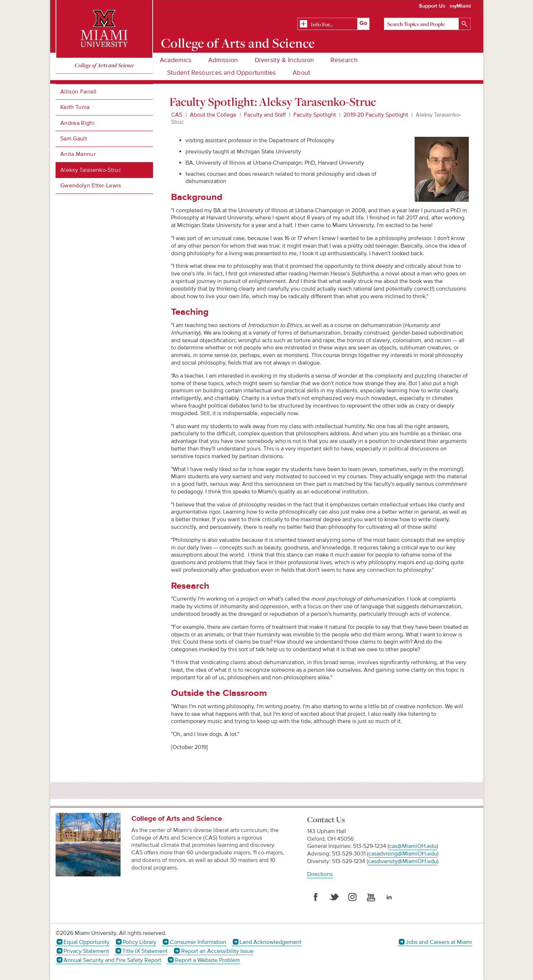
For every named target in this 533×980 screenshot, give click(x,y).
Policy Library (139, 942)
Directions (320, 874)
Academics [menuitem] (176, 60)
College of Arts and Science (238, 43)
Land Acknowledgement (270, 942)
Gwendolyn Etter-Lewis (91, 186)
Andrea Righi (77, 123)
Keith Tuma (75, 107)
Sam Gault (74, 139)
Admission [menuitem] (223, 60)
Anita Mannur (78, 154)
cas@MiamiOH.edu (413, 846)
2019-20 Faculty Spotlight (376, 115)
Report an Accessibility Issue (217, 951)
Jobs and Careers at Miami (439, 942)
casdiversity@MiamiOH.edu (403, 861)
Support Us (432, 6)
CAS (177, 115)
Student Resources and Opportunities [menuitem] (222, 73)
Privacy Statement (86, 951)
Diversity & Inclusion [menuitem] (284, 60)
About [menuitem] (302, 73)
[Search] (427, 24)
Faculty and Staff (265, 115)
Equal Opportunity (86, 942)
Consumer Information (198, 942)
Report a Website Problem (207, 960)
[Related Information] (333, 24)
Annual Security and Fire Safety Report (112, 960)
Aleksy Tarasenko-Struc (91, 170)
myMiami (460, 6)
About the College (213, 115)
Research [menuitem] (344, 60)
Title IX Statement (145, 951)
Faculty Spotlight (315, 115)
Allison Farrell (78, 92)
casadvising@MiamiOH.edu (403, 854)
